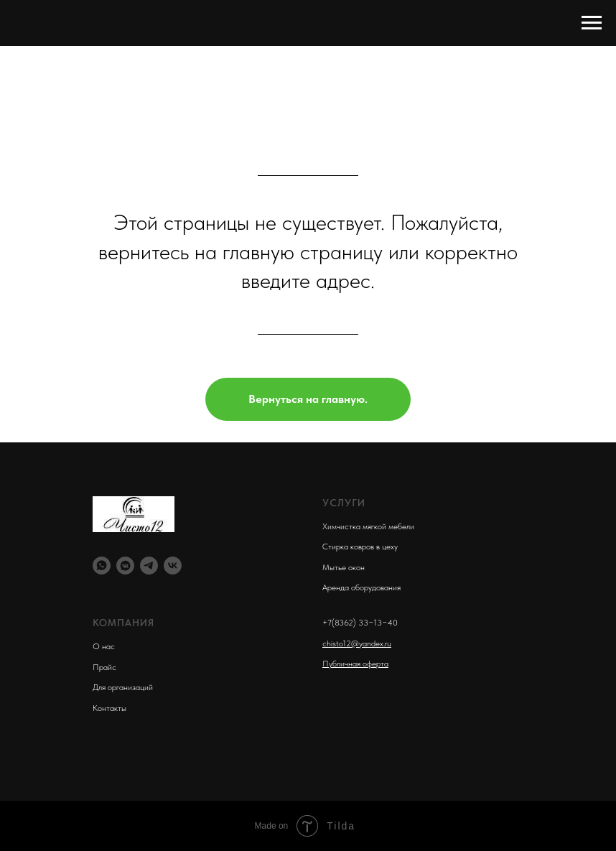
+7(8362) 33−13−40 (360, 623)
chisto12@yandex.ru (357, 643)
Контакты (109, 708)
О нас (104, 646)
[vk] (173, 566)
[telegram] (149, 566)
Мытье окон (344, 567)
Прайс (104, 667)
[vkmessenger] (125, 566)
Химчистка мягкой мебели (368, 526)
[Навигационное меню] (592, 23)
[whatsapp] (102, 566)
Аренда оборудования (361, 587)
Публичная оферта (355, 664)
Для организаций (123, 687)
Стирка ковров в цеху (360, 547)
